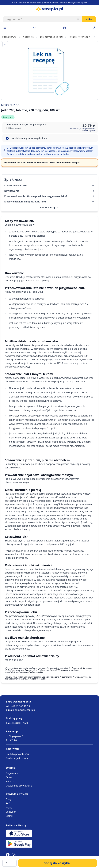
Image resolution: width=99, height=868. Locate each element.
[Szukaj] (78, 19)
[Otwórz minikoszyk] (65, 28)
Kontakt (10, 781)
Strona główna (9, 37)
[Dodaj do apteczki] (5, 44)
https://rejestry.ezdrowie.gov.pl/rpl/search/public (24, 672)
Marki (9, 808)
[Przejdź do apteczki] (35, 28)
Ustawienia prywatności (19, 786)
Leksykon (11, 812)
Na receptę (28, 37)
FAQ (8, 803)
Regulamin (12, 773)
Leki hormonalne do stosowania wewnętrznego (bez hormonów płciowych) (51, 37)
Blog (8, 799)
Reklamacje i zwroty (17, 758)
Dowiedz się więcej (89, 130)
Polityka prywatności (17, 754)
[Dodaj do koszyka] (58, 863)
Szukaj (89, 19)
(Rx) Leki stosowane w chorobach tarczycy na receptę (80, 37)
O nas (9, 777)
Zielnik (10, 816)
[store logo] (49, 9)
